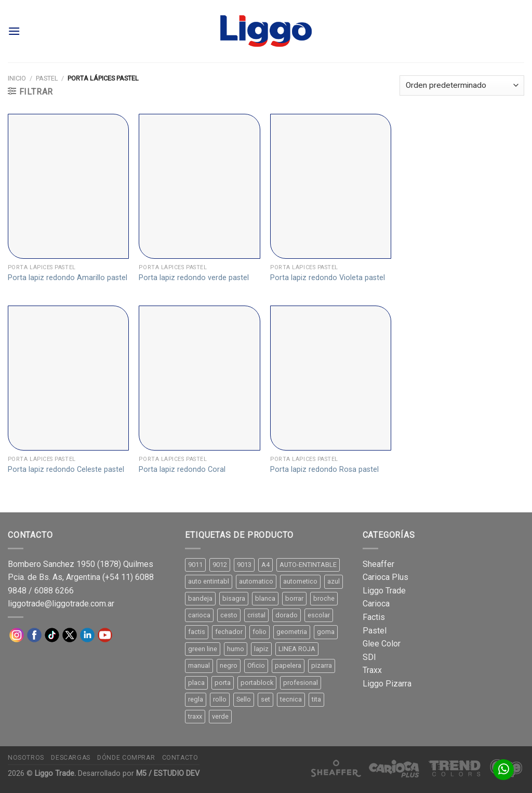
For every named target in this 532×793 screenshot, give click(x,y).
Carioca (376, 604)
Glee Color (382, 644)
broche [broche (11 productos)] (324, 598)
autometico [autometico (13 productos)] (300, 581)
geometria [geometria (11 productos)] (292, 632)
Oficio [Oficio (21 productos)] (256, 665)
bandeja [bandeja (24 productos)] (200, 598)
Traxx (372, 670)
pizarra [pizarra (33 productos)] (322, 665)
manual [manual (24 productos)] (199, 665)
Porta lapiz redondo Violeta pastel (328, 278)
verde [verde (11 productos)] (220, 716)
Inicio (17, 78)
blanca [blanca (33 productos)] (265, 598)
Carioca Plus (385, 577)
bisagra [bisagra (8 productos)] (234, 598)
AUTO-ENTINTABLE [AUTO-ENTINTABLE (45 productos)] (308, 565)
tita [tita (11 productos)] (316, 699)
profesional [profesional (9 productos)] (301, 683)
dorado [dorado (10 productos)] (287, 615)
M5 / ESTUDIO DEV (168, 774)
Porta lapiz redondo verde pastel (194, 278)
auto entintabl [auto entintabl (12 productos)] (209, 581)
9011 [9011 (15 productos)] (195, 565)
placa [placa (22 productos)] (196, 683)
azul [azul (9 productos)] (334, 581)
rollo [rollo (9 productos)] (220, 699)
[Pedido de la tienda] (462, 85)
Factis (374, 617)
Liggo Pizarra (387, 684)
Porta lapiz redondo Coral (182, 470)
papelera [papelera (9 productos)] (288, 665)
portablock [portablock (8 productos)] (257, 683)
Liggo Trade (384, 591)
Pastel (47, 78)
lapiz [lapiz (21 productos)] (261, 649)
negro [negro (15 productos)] (229, 665)
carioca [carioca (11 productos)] (199, 615)
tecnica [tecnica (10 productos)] (291, 699)
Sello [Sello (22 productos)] (244, 699)
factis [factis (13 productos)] (197, 632)
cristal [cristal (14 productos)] (256, 615)
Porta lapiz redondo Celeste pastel (66, 470)
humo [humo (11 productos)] (236, 649)
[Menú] (14, 31)
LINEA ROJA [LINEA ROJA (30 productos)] (297, 649)
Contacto (180, 758)
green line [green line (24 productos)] (203, 649)
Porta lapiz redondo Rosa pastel (324, 470)
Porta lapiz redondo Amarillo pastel (68, 278)
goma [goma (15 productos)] (326, 632)
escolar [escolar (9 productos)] (319, 615)
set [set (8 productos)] (265, 699)
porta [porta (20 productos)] (223, 683)
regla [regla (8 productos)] (196, 699)
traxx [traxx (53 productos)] (195, 716)
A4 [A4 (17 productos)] (265, 565)
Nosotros (26, 758)
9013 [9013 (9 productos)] (244, 565)
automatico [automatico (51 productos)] (256, 581)
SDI (369, 657)
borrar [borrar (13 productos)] (294, 598)
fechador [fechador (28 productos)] (229, 632)
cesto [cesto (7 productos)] (229, 615)
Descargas (71, 758)
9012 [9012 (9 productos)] (220, 565)
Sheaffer (378, 564)
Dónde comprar (126, 758)
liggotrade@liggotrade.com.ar (61, 604)
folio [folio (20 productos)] (260, 632)
